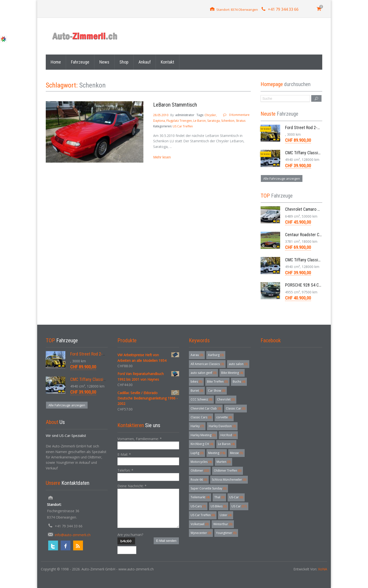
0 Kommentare (239, 115)
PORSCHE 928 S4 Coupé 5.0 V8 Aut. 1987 (321, 285)
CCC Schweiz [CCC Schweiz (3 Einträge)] (201, 399)
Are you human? (130, 535)
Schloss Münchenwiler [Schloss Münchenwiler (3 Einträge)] (229, 480)
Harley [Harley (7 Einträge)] (197, 426)
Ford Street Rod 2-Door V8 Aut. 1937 (317, 128)
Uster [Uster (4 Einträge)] (226, 515)
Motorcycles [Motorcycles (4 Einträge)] (201, 462)
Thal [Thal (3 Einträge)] (219, 497)
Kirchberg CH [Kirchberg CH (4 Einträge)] (202, 444)
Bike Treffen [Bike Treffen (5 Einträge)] (217, 382)
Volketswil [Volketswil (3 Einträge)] (200, 524)
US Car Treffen (183, 126)
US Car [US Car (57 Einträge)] (239, 506)
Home (56, 62)
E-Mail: (124, 454)
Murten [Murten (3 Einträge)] (224, 462)
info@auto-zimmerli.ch (73, 535)
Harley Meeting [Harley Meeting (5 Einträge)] (203, 435)
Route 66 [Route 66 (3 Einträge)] (199, 480)
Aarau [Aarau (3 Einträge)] (197, 355)
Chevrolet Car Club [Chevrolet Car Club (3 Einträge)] (206, 408)
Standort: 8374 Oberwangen (237, 10)
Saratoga (213, 121)
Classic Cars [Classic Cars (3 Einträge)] (201, 417)
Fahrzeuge (80, 62)
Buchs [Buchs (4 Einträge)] (239, 382)
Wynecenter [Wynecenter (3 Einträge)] (201, 533)
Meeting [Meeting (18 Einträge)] (217, 453)
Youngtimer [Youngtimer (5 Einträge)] (226, 533)
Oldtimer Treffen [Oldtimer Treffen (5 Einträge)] (228, 471)
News (104, 62)
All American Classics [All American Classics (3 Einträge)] (207, 364)
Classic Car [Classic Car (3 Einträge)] (236, 408)
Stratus (241, 121)
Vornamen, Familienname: (140, 439)
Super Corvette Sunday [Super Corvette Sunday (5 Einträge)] (208, 488)
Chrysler (210, 115)
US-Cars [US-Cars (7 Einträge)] (198, 506)
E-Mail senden (166, 541)
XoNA (323, 569)
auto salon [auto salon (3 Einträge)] (238, 364)
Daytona (159, 121)
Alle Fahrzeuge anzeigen (282, 178)
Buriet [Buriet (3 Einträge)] (197, 391)
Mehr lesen (162, 157)
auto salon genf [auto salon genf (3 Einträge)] (203, 373)
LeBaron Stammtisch (175, 105)
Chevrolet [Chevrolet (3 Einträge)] (226, 399)
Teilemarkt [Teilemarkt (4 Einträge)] (200, 497)
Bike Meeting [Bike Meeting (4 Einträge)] (232, 373)
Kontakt (167, 62)
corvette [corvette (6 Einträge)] (224, 417)
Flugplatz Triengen (179, 121)
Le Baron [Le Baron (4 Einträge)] (226, 444)
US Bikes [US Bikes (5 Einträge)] (219, 506)
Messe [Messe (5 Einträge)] (236, 453)
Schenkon (228, 121)
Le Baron (200, 121)
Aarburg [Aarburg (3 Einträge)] (216, 355)
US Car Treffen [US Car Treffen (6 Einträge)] (203, 515)
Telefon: (125, 470)
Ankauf (145, 62)
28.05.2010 (161, 115)
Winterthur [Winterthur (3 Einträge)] (223, 524)
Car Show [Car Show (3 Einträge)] (217, 391)
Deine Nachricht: (132, 486)
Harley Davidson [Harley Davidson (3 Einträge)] (222, 426)
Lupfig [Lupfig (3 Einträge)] (197, 453)
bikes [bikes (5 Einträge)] (196, 382)
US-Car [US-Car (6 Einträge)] (236, 497)
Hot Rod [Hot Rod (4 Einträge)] (228, 435)
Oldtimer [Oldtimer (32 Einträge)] (200, 471)
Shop (124, 62)
